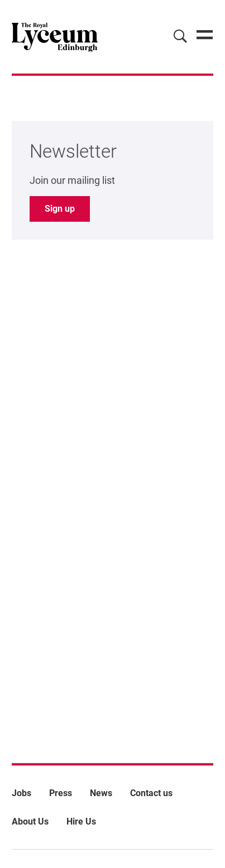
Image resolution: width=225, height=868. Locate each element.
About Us (30, 821)
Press (61, 793)
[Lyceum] (55, 37)
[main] (113, 401)
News (101, 793)
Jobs (21, 793)
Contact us (151, 793)
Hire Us (81, 821)
